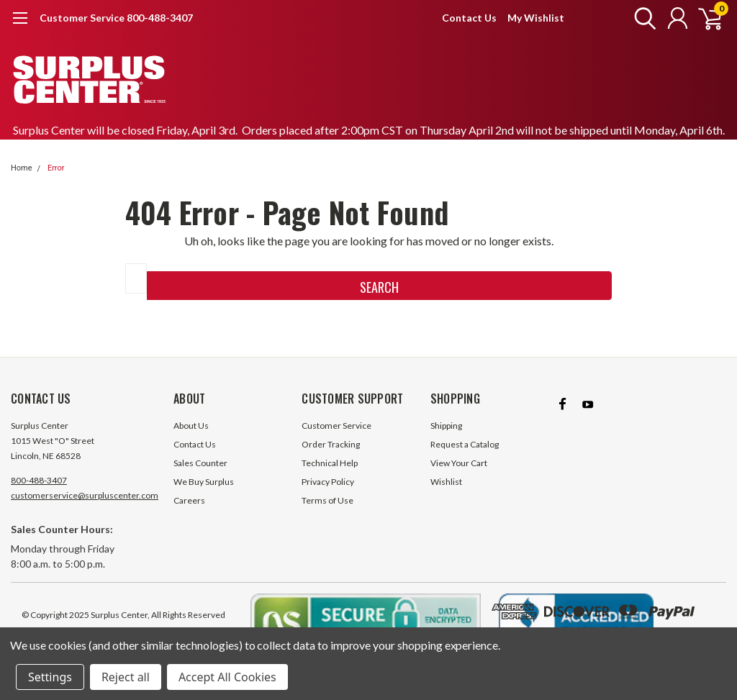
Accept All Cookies (227, 677)
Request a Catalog (465, 444)
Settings (50, 677)
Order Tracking (331, 444)
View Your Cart (459, 463)
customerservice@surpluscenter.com (85, 495)
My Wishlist (536, 18)
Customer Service (336, 426)
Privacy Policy (328, 482)
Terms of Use (327, 500)
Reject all (126, 677)
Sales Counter (200, 463)
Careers (189, 500)
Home (22, 168)
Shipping (446, 426)
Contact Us (469, 18)
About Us (191, 426)
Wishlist (446, 482)
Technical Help (330, 463)
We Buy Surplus (204, 482)
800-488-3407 (39, 480)
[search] (642, 18)
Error (56, 168)
